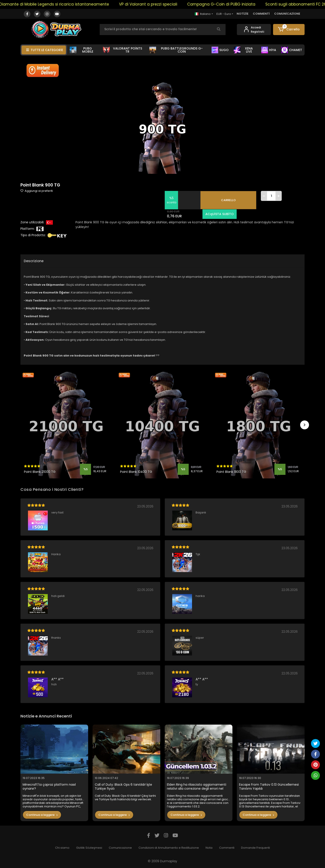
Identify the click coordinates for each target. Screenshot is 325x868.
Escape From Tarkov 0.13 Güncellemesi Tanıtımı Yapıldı (269, 787)
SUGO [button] (220, 50)
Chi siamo (62, 848)
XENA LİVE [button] (243, 50)
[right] (305, 425)
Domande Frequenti (256, 848)
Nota (209, 848)
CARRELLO (228, 200)
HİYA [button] (269, 50)
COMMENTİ (261, 14)
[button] (289, 30)
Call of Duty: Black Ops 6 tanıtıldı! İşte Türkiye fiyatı (123, 787)
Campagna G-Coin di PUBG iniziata (231, 4)
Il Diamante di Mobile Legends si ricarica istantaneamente (62, 4)
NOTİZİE (243, 14)
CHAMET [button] (292, 50)
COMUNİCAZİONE (287, 14)
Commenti (227, 848)
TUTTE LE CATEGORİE (45, 50)
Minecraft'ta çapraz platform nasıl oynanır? (49, 787)
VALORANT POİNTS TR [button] (123, 50)
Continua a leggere (42, 815)
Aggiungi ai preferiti (37, 191)
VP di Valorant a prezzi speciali (158, 4)
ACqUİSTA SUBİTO (220, 214)
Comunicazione (120, 848)
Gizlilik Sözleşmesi (89, 848)
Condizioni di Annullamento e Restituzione (169, 848)
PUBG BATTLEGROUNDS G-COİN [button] (176, 50)
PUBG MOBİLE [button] (81, 50)
